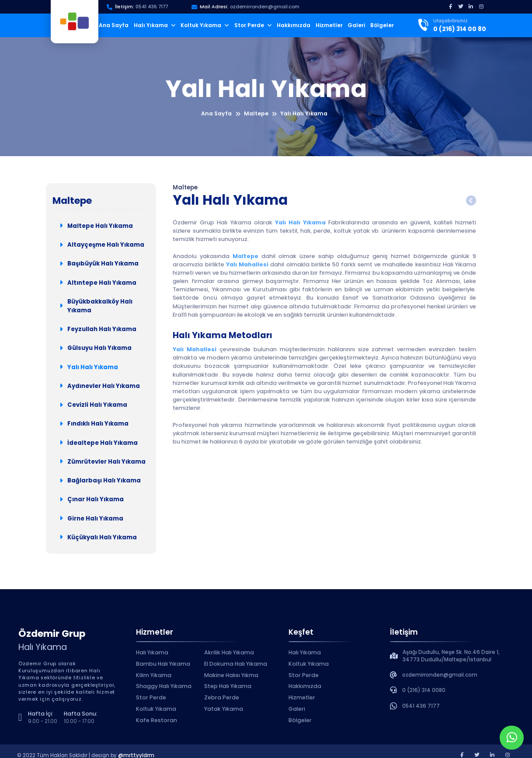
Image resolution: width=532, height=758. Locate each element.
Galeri (356, 25)
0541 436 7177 (152, 7)
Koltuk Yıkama (205, 25)
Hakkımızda (294, 25)
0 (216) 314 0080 (424, 690)
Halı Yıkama (155, 25)
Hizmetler (329, 25)
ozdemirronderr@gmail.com (265, 7)
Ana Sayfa (114, 25)
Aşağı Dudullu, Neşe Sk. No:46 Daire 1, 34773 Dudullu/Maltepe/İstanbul (451, 656)
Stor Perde (253, 25)
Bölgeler (382, 25)
